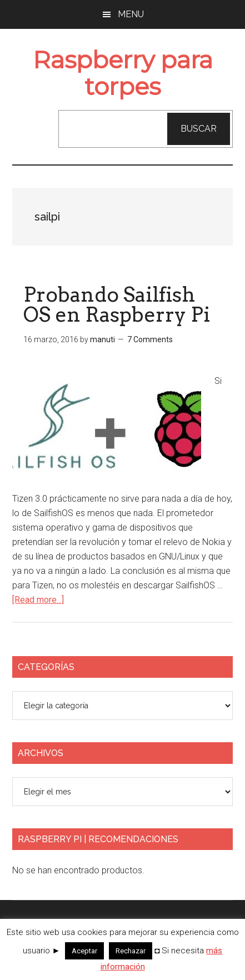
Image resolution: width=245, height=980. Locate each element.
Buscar (199, 129)
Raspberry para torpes (123, 73)
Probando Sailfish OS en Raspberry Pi (117, 304)
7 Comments (150, 339)
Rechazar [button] (131, 951)
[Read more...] (38, 600)
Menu (131, 14)
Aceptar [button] (84, 951)
